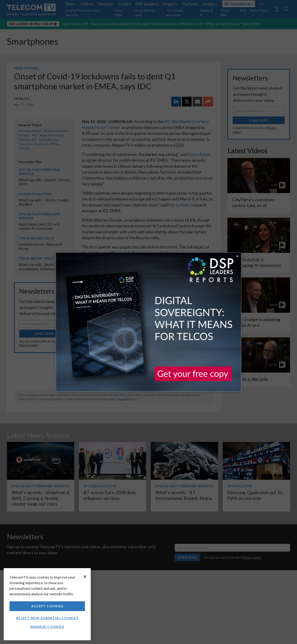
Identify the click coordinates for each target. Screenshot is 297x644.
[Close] (85, 577)
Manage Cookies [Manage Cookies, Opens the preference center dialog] (47, 627)
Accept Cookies (47, 606)
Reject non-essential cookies (47, 618)
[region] (47, 604)
